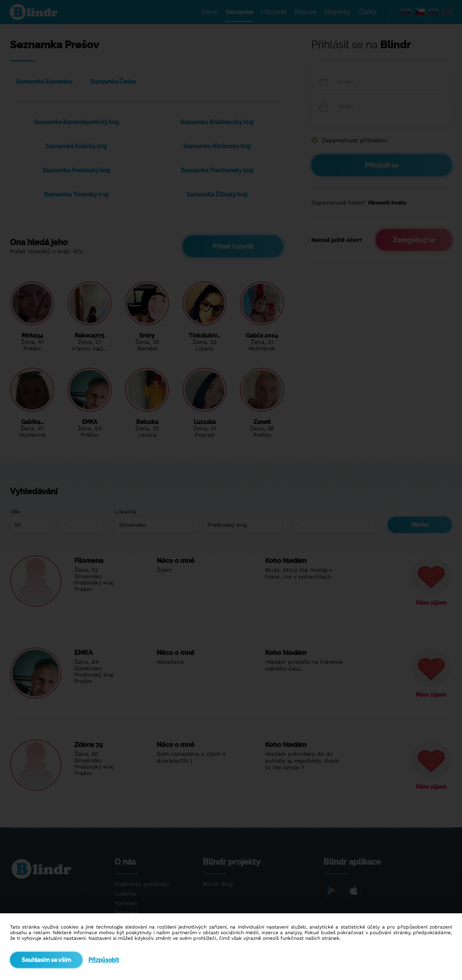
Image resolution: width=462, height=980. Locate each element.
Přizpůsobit (104, 960)
